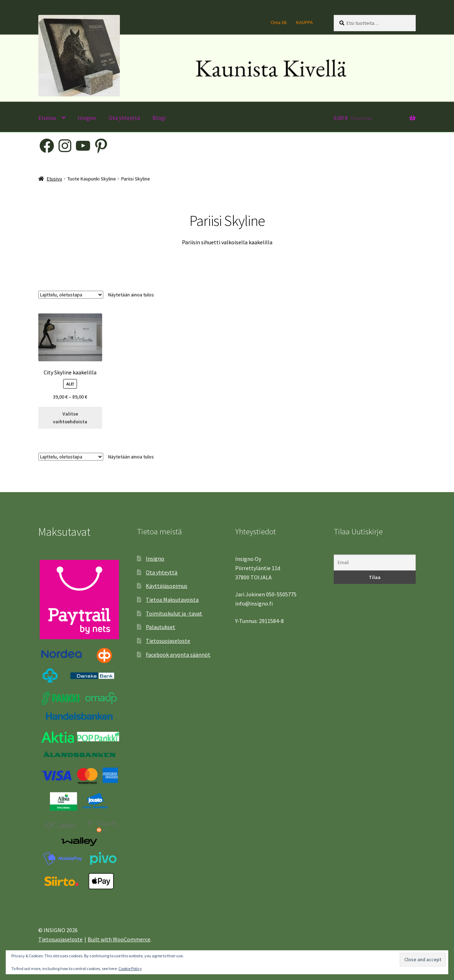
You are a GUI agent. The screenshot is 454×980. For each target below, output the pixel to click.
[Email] (375, 563)
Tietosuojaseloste (168, 641)
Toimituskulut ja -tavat (174, 613)
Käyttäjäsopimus (167, 586)
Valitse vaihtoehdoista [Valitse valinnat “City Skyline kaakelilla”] (70, 418)
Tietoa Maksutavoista (172, 600)
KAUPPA (304, 22)
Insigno (87, 118)
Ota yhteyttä (124, 118)
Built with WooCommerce (119, 939)
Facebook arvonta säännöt (178, 655)
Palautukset (160, 627)
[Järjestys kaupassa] (71, 295)
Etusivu (47, 118)
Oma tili (279, 22)
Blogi (159, 118)
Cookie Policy (130, 968)
